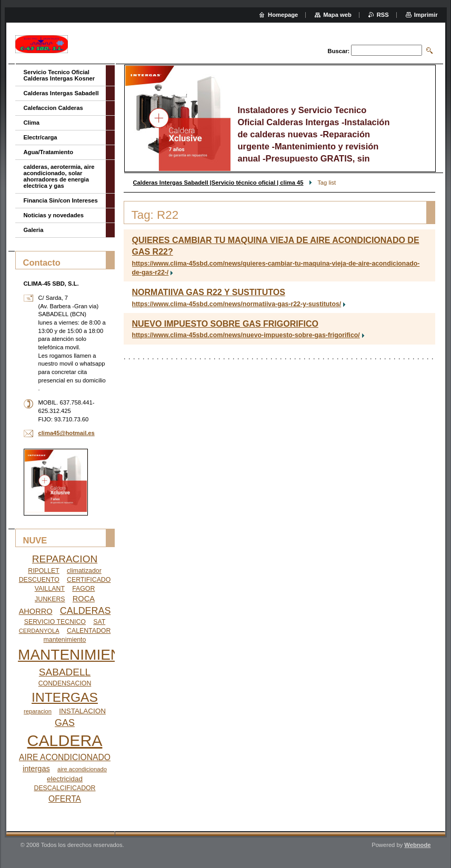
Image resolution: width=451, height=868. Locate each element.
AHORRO (36, 611)
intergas (36, 769)
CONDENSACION (65, 683)
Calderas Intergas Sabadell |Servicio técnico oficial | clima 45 (218, 183)
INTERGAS (65, 697)
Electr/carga (41, 137)
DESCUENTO (39, 580)
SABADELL (65, 672)
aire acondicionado (82, 769)
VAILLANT (50, 589)
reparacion (38, 711)
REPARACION (65, 559)
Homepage (283, 15)
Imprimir (426, 15)
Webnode (417, 845)
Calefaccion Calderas (53, 108)
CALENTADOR (89, 631)
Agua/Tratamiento (49, 152)
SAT (99, 622)
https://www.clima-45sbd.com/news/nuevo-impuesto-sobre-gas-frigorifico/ (246, 335)
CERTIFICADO (89, 580)
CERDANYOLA (39, 631)
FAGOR (83, 589)
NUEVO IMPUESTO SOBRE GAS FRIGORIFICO (225, 324)
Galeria (34, 230)
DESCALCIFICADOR (65, 788)
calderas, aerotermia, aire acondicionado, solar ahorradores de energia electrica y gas (59, 176)
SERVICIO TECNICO (55, 622)
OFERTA (65, 799)
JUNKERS (50, 599)
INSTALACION (82, 711)
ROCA (84, 599)
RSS (383, 15)
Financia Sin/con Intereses (61, 200)
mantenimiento (65, 640)
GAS (65, 723)
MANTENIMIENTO (79, 655)
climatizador (84, 571)
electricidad (65, 779)
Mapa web (337, 15)
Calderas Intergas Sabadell (61, 93)
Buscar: (339, 51)
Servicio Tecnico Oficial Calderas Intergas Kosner (59, 75)
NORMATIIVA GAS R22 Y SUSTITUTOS (209, 292)
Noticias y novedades (54, 215)
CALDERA (65, 740)
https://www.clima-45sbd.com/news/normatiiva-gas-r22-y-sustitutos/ (237, 304)
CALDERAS (86, 611)
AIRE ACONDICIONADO (65, 757)
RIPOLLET (44, 571)
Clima (32, 123)
